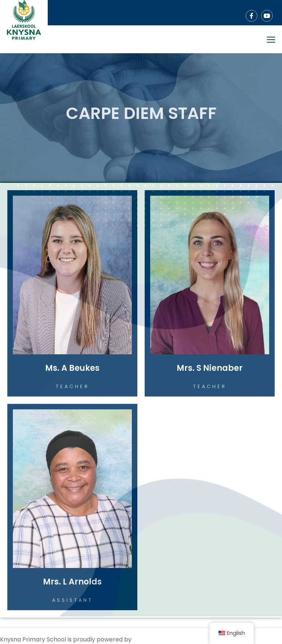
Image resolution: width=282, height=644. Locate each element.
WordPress (149, 639)
